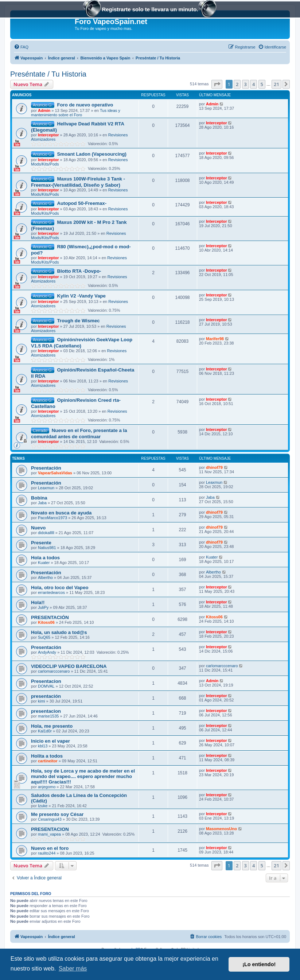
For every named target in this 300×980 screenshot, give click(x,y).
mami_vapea (49, 834)
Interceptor (48, 135)
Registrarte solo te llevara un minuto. (150, 10)
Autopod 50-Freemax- (82, 203)
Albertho (45, 577)
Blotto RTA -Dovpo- (79, 271)
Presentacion (46, 681)
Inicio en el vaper (50, 741)
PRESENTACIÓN (50, 617)
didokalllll (46, 533)
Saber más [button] (73, 969)
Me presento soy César (57, 814)
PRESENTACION (50, 829)
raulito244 (47, 853)
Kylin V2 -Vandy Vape (81, 296)
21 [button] (276, 84)
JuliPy (43, 607)
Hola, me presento (52, 726)
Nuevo (38, 528)
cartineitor (48, 761)
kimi (42, 701)
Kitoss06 (46, 622)
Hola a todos (45, 558)
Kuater (44, 563)
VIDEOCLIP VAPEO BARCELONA (69, 666)
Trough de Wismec (78, 321)
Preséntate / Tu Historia (48, 74)
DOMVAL (46, 686)
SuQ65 (44, 637)
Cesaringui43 (50, 819)
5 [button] (262, 84)
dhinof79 (214, 467)
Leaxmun (46, 488)
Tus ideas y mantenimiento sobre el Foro (76, 113)
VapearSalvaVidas (55, 473)
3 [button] (246, 84)
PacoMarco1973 (52, 518)
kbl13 (43, 746)
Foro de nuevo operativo (85, 105)
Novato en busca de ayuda (61, 513)
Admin (44, 110)
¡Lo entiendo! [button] (259, 964)
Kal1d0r (45, 731)
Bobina (39, 498)
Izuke (43, 806)
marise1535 (48, 716)
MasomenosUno (221, 829)
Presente (41, 543)
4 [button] (254, 84)
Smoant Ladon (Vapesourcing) (92, 154)
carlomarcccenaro (54, 671)
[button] (217, 84)
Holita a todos (47, 756)
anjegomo (47, 787)
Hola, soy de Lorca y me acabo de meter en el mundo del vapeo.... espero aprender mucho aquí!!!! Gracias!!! (83, 776)
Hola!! (38, 602)
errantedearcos (51, 592)
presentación (46, 696)
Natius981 (47, 548)
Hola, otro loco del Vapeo (60, 588)
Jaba (42, 503)
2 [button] (237, 84)
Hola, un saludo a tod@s (59, 632)
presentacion (46, 711)
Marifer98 (215, 339)
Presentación (46, 468)
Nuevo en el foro (50, 848)
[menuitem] (21, 47)
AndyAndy (47, 652)
